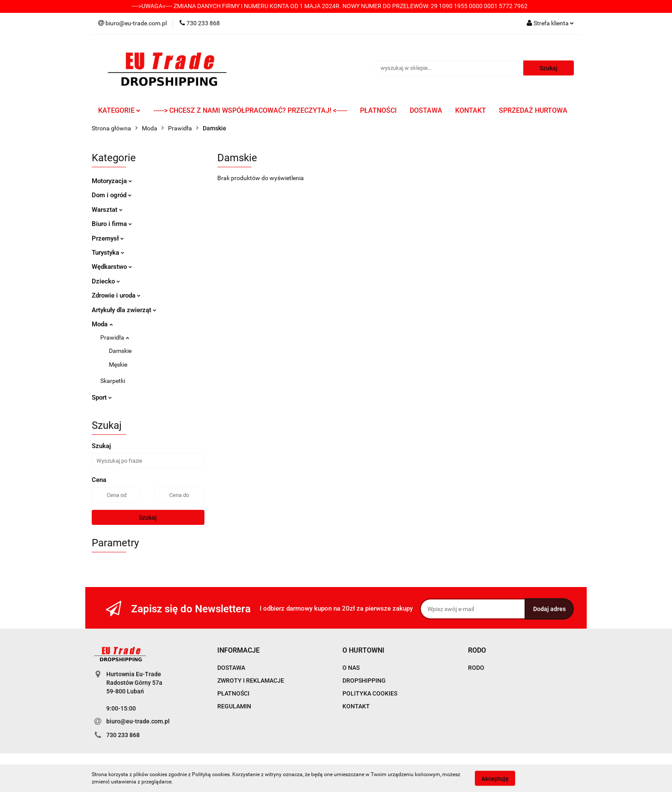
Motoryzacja (112, 181)
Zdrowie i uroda (116, 295)
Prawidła (115, 337)
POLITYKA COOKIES (370, 693)
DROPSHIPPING (364, 681)
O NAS (351, 668)
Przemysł (108, 238)
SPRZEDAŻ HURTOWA (533, 110)
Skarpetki (113, 381)
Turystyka (108, 253)
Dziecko (106, 281)
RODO (476, 668)
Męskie (118, 364)
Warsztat (107, 210)
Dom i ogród (112, 195)
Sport (102, 398)
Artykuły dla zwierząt (124, 310)
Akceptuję (495, 778)
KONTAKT (471, 110)
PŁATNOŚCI (378, 110)
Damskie (120, 351)
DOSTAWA (426, 110)
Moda (102, 324)
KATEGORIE (119, 110)
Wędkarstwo (112, 267)
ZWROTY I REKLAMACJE (251, 681)
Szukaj (148, 518)
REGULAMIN (234, 706)
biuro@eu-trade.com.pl (138, 721)
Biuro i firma (112, 224)
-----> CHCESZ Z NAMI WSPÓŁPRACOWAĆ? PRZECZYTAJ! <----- (250, 110)
